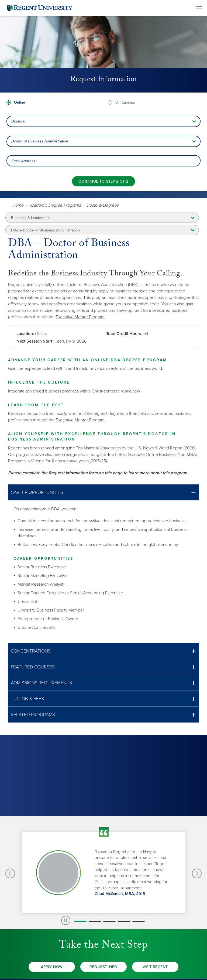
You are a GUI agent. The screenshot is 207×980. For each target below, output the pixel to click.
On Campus (125, 102)
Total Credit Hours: (124, 334)
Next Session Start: (35, 341)
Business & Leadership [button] (30, 218)
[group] (103, 873)
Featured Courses (33, 667)
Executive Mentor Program (80, 317)
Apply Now (52, 967)
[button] (103, 492)
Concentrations (31, 651)
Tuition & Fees (27, 699)
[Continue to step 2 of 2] (103, 181)
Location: (25, 334)
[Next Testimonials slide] (197, 873)
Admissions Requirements (41, 683)
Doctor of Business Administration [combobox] (39, 141)
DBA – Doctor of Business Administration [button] (45, 230)
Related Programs (33, 715)
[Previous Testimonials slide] (10, 873)
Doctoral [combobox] (18, 121)
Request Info (103, 967)
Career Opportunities (37, 492)
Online (20, 102)
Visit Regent (155, 967)
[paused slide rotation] (66, 920)
